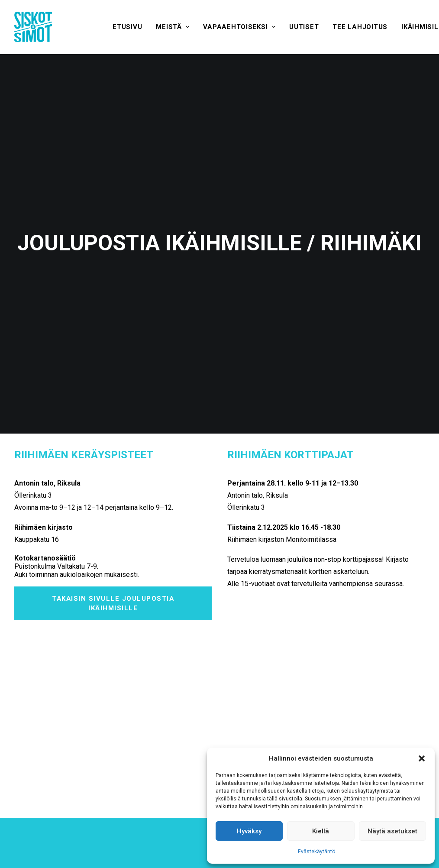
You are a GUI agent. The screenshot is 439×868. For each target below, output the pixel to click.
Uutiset (304, 27)
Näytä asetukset (392, 831)
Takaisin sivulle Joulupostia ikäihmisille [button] (114, 441)
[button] (422, 758)
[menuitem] (127, 27)
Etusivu (127, 27)
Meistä (173, 27)
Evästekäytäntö (316, 852)
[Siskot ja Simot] (33, 27)
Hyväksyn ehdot (194, 739)
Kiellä (321, 831)
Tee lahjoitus (360, 27)
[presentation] (283, 738)
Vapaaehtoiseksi (239, 27)
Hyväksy (249, 831)
